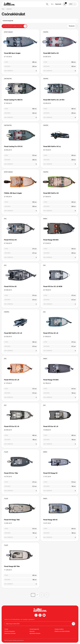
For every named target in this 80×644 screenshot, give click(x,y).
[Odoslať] (73, 624)
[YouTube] (44, 615)
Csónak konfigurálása (10, 632)
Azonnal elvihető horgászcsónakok (13, 26)
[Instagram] (40, 615)
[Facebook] (36, 615)
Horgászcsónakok (59, 629)
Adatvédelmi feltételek (35, 634)
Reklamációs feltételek (10, 634)
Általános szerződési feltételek (62, 632)
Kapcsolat (58, 4)
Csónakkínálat (9, 9)
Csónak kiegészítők (34, 629)
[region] (40, 9)
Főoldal (3, 9)
